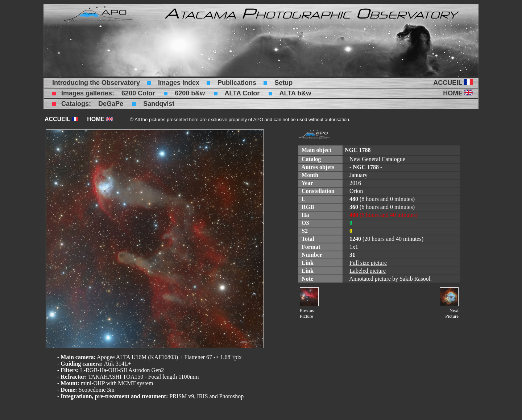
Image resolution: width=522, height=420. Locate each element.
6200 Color (138, 93)
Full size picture (368, 263)
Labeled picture (368, 271)
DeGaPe (111, 104)
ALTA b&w (295, 93)
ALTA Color (242, 93)
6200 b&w (190, 93)
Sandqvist (159, 104)
